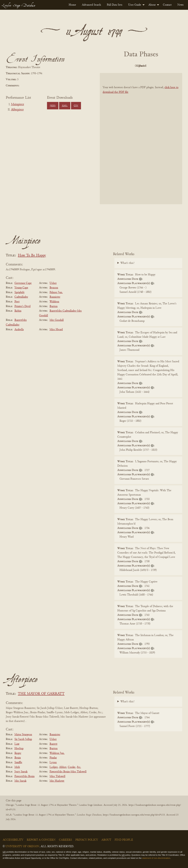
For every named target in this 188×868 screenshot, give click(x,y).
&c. (79, 767)
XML (65, 106)
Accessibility (13, 840)
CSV (76, 106)
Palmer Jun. (56, 292)
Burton (54, 306)
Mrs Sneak (20, 781)
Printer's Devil (23, 306)
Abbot (63, 767)
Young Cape (21, 288)
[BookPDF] (141, 139)
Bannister (55, 297)
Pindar (53, 758)
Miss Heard (56, 330)
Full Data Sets (115, 5)
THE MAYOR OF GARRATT (41, 694)
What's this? (127, 263)
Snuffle (18, 762)
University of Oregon (22, 846)
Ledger (54, 767)
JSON (53, 106)
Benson (54, 288)
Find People (124, 840)
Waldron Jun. (57, 753)
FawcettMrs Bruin (24, 776)
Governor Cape (23, 283)
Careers (65, 840)
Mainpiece (18, 104)
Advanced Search (91, 5)
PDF (110, 66)
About (152, 5)
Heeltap (19, 749)
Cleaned (150, 66)
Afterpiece (17, 110)
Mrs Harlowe (57, 781)
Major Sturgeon (23, 735)
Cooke (72, 767)
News (180, 5)
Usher (53, 283)
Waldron (54, 302)
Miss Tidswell (57, 776)
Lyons (53, 762)
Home (72, 5)
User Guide (135, 5)
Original (130, 66)
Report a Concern (41, 840)
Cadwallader (21, 297)
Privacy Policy (87, 840)
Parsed (170, 66)
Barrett (53, 744)
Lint (17, 744)
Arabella (19, 330)
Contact (167, 5)
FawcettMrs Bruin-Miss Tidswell (68, 772)
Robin (18, 311)
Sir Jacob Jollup (23, 739)
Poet (17, 302)
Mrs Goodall (57, 320)
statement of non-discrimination (156, 858)
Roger (18, 753)
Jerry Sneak (21, 772)
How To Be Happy (32, 256)
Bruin (18, 758)
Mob (17, 767)
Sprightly (20, 292)
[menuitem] (72, 5)
